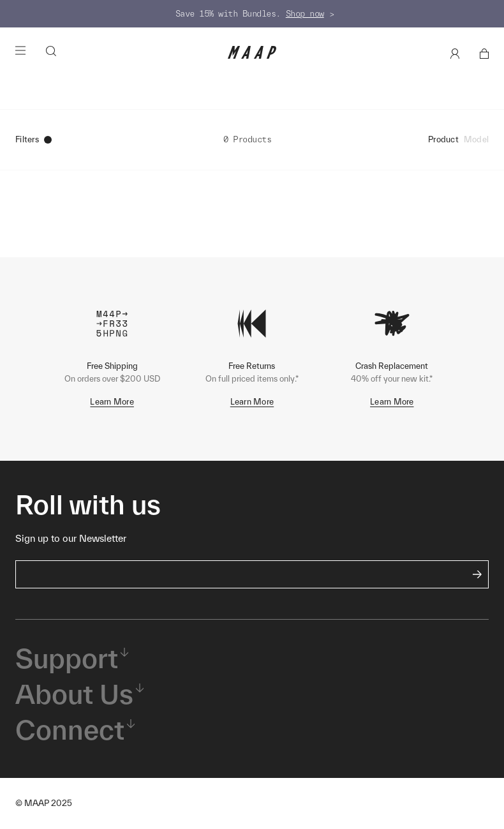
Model (476, 139)
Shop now (305, 14)
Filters (33, 139)
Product (443, 139)
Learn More (112, 402)
